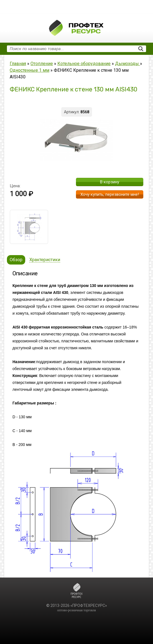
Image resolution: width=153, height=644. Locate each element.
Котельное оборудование (84, 64)
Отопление (42, 64)
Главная (18, 64)
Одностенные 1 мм (30, 70)
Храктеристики (45, 260)
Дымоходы (127, 64)
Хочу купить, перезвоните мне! (110, 194)
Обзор (16, 260)
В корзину (110, 182)
